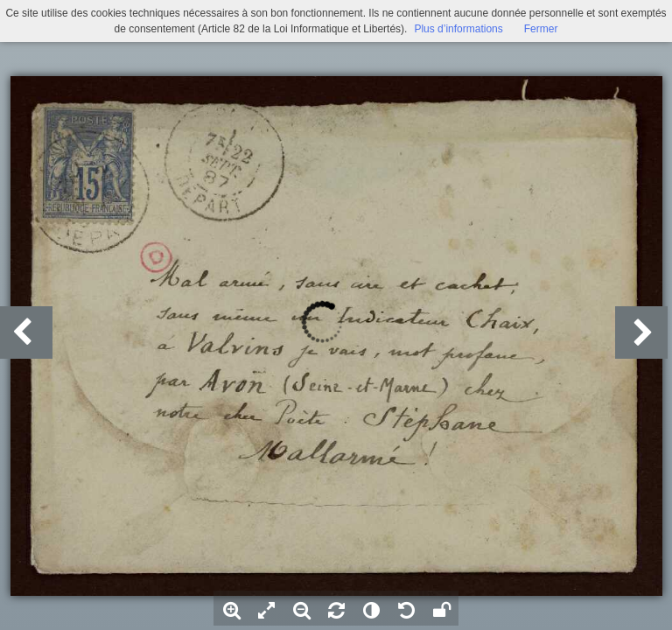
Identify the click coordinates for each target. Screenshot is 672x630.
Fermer (541, 29)
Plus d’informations (458, 29)
